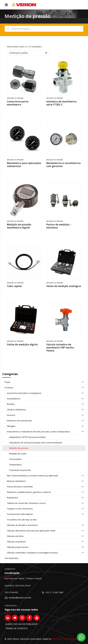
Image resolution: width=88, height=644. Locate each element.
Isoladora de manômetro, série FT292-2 (62, 103)
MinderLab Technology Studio (67, 639)
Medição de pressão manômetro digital (19, 226)
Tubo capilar (15, 286)
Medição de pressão (15, 98)
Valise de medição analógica (64, 286)
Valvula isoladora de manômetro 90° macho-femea (60, 348)
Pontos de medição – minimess (59, 226)
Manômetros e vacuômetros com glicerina (63, 165)
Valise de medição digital (22, 345)
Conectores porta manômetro (18, 103)
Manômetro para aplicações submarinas (24, 165)
